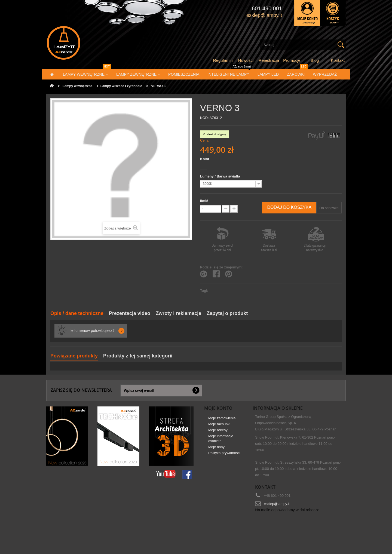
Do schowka (329, 208)
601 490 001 (267, 8)
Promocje (292, 60)
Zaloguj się (307, 13)
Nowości (246, 60)
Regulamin (223, 60)
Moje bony (216, 449)
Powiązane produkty (74, 356)
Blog (315, 60)
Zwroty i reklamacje (178, 313)
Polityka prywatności (224, 455)
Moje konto (218, 408)
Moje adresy (218, 432)
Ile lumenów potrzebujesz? (92, 330)
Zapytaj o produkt (227, 313)
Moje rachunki (219, 426)
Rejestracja (269, 60)
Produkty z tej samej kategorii (138, 356)
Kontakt (338, 60)
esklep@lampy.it (277, 504)
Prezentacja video (130, 313)
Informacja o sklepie (278, 408)
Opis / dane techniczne (77, 313)
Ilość (204, 201)
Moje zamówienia (222, 420)
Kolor (205, 159)
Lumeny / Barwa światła (220, 176)
